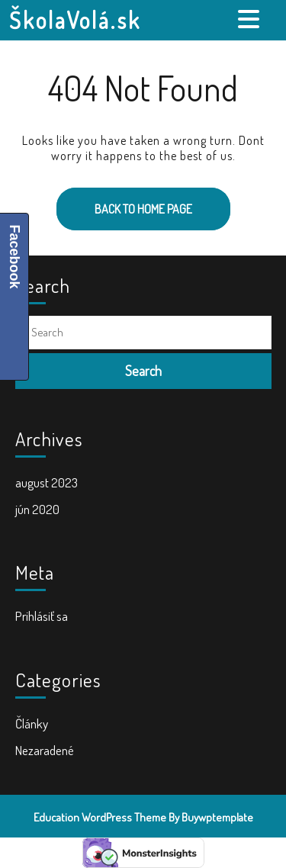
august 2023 (47, 482)
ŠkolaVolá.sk (75, 20)
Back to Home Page (124, 202)
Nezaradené (45, 750)
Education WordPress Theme (100, 817)
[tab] (251, 19)
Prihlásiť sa (42, 616)
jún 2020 (37, 509)
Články (32, 723)
